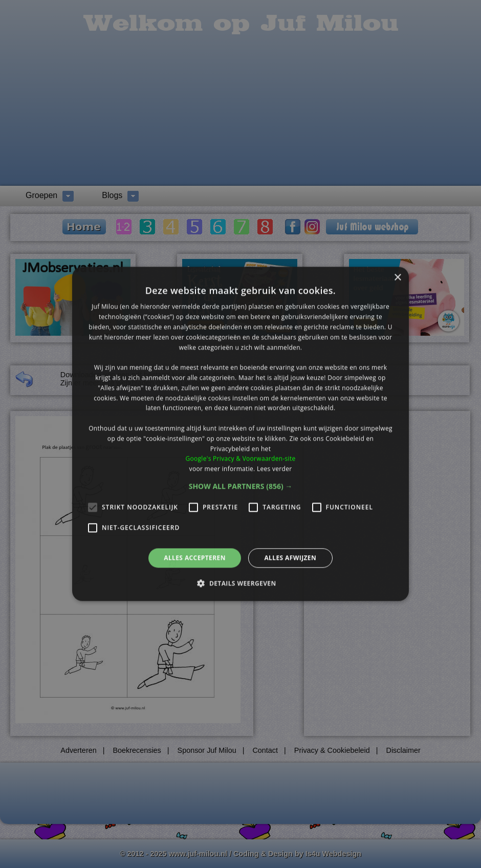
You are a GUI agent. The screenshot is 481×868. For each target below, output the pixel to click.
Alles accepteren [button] (195, 558)
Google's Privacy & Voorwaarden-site (240, 459)
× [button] (397, 278)
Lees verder (275, 469)
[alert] (240, 434)
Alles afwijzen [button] (290, 558)
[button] (241, 486)
